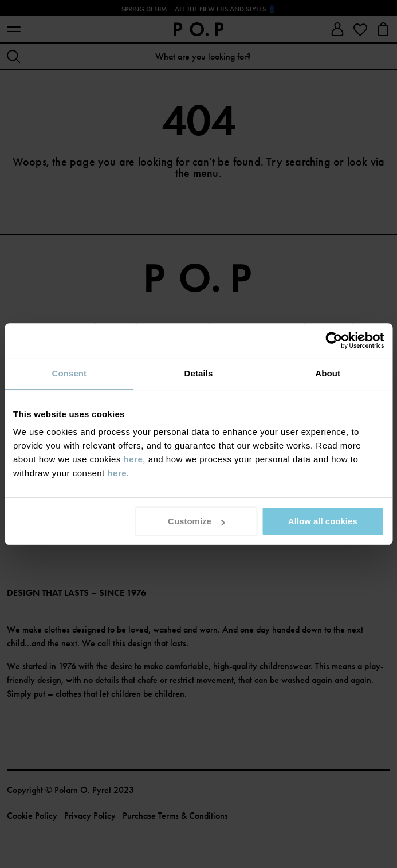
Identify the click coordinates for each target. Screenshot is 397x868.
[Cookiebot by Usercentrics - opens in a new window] (334, 340)
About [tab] (328, 373)
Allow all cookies (323, 521)
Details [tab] (199, 373)
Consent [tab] (69, 373)
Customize (196, 521)
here (133, 459)
